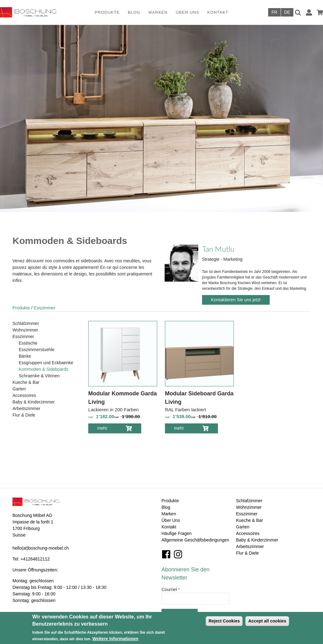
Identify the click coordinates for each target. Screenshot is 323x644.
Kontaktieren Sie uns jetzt (236, 300)
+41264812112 (35, 559)
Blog (134, 12)
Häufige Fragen (177, 533)
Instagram (178, 554)
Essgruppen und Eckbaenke (46, 363)
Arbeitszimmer (26, 408)
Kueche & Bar (26, 382)
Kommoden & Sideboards (44, 369)
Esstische (28, 343)
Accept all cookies (267, 621)
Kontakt (218, 12)
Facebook (166, 554)
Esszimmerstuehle (36, 350)
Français (274, 12)
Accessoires (24, 395)
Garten (19, 389)
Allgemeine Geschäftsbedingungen (195, 540)
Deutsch (287, 12)
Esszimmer (44, 308)
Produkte (107, 12)
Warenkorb (320, 12)
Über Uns (188, 12)
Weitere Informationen (115, 639)
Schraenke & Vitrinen (39, 376)
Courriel (171, 589)
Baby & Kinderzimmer (34, 402)
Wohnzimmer (25, 330)
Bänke (25, 356)
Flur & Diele (24, 415)
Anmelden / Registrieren (309, 12)
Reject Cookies (224, 621)
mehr (107, 429)
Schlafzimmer (26, 323)
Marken (158, 12)
